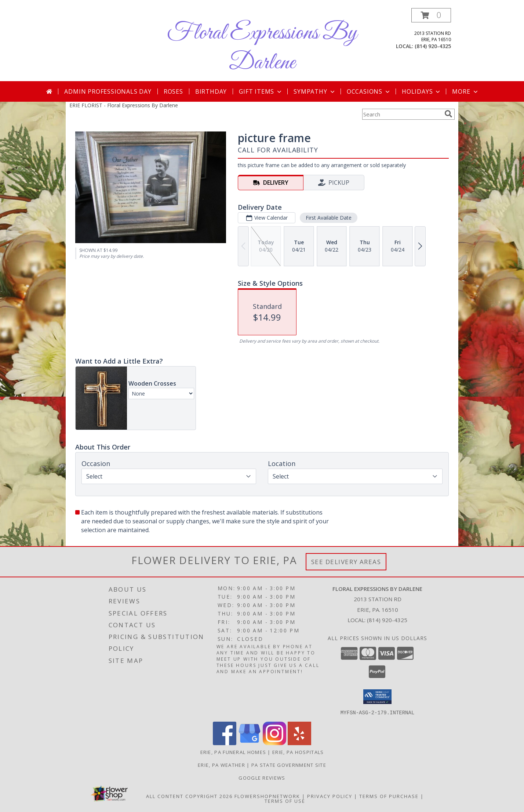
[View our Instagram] (274, 743)
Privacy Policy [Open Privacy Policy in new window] (330, 796)
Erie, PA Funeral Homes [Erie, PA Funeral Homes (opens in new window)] (233, 752)
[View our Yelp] (299, 743)
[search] (448, 114)
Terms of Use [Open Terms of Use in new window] (285, 801)
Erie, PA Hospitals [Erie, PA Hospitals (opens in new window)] (298, 752)
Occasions (369, 91)
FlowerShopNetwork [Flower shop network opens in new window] (267, 796)
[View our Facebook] (225, 743)
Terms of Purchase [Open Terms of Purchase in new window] (389, 796)
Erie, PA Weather (221, 765)
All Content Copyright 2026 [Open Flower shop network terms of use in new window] (189, 796)
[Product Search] (402, 114)
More (465, 91)
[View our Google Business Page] (250, 743)
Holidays (422, 91)
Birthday (211, 91)
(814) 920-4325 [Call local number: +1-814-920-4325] (433, 46)
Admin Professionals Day (108, 91)
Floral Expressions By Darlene (262, 48)
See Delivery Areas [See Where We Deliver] (346, 562)
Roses (173, 91)
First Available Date (329, 218)
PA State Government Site (289, 765)
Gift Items (261, 91)
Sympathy (315, 91)
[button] (431, 15)
